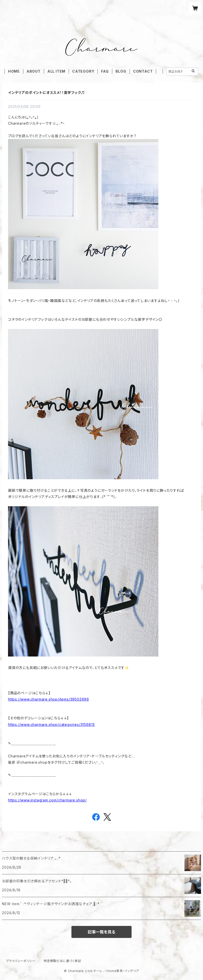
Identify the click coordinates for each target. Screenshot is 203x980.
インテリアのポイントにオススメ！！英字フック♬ (46, 93)
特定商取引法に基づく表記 (62, 961)
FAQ (105, 71)
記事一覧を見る (101, 932)
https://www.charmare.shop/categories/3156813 (51, 724)
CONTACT (143, 71)
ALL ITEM (56, 71)
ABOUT (34, 71)
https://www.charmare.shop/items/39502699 (48, 699)
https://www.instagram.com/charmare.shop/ (47, 800)
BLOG (121, 71)
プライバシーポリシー (21, 961)
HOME (14, 71)
